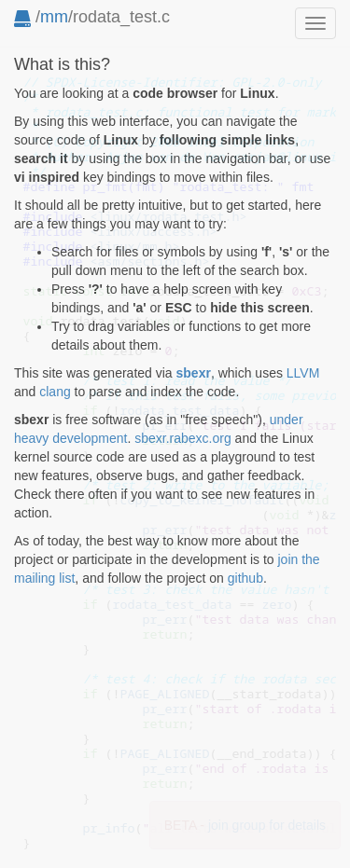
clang (55, 392)
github (245, 578)
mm (54, 17)
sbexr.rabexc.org (183, 438)
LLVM (303, 373)
